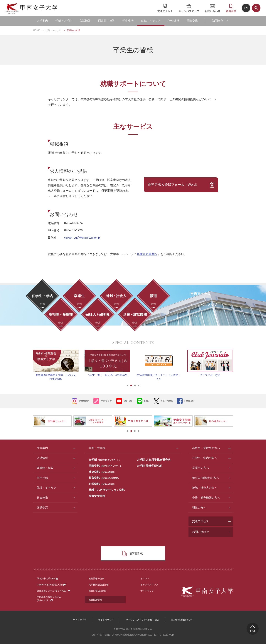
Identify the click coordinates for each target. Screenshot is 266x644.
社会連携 (174, 21)
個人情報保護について (182, 620)
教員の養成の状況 (97, 591)
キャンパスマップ (189, 11)
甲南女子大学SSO (47, 579)
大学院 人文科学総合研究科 (154, 460)
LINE (147, 401)
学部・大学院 (64, 21)
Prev (28, 361)
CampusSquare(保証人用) (51, 585)
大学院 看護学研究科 (150, 466)
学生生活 (128, 21)
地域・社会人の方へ (205, 488)
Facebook (189, 401)
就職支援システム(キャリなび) (54, 591)
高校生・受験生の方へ (206, 448)
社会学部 (102, 472)
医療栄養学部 (97, 496)
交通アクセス (165, 11)
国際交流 (192, 21)
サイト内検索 (256, 8)
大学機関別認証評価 (99, 585)
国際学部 (106, 466)
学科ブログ (106, 401)
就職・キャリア (151, 21)
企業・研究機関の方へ (206, 498)
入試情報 (85, 21)
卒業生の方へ (201, 468)
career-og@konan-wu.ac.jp (82, 238)
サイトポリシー (106, 620)
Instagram (84, 401)
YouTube (128, 401)
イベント (145, 579)
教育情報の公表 (96, 579)
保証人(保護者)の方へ (206, 478)
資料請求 (231, 11)
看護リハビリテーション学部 (107, 490)
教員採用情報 (95, 600)
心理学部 (102, 484)
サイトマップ (147, 591)
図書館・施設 (107, 21)
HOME (36, 30)
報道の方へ (199, 507)
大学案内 (42, 21)
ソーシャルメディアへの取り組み (142, 620)
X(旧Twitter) (167, 401)
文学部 (105, 460)
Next (238, 361)
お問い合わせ (213, 11)
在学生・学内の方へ (205, 458)
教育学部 (104, 478)
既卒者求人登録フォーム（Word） (173, 185)
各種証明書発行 (147, 254)
